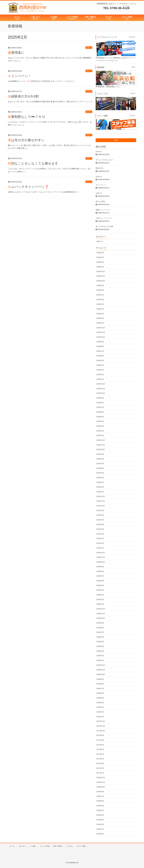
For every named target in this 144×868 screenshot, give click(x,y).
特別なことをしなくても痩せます (33, 163)
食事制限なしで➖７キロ (26, 117)
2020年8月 (100, 571)
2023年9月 (100, 398)
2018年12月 (101, 665)
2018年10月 (101, 674)
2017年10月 (101, 731)
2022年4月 (100, 478)
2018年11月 (101, 670)
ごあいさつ (22, 846)
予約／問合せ (58, 846)
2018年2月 (100, 712)
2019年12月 (101, 609)
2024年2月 (100, 375)
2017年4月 (100, 759)
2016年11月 (101, 782)
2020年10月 (101, 562)
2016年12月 (101, 778)
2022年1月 (100, 492)
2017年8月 (100, 740)
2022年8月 (100, 459)
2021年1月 (100, 548)
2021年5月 (100, 529)
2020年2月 (100, 599)
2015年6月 (100, 834)
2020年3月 (100, 595)
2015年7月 (100, 829)
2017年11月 (101, 726)
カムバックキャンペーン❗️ (28, 187)
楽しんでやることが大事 (104, 226)
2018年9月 (100, 679)
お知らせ (89, 48)
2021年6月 (100, 524)
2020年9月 (100, 567)
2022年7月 (100, 464)
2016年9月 (100, 792)
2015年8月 (100, 824)
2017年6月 (100, 749)
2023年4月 (100, 421)
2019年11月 (101, 614)
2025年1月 (100, 323)
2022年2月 (100, 487)
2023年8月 (100, 403)
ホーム (12, 846)
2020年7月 (100, 576)
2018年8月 (100, 684)
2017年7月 (100, 745)
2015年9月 (100, 820)
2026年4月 (100, 253)
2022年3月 (100, 482)
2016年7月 (100, 796)
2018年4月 (100, 703)
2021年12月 (101, 496)
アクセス (70, 846)
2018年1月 (100, 717)
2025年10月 (101, 281)
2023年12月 (101, 384)
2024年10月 (101, 337)
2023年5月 (100, 417)
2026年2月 (100, 262)
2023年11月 (101, 389)
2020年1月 (100, 604)
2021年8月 (100, 515)
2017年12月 (101, 721)
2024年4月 (100, 365)
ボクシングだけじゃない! (105, 160)
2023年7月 (100, 407)
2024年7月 (100, 351)
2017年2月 (100, 768)
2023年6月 (100, 412)
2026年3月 (100, 257)
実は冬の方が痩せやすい (26, 140)
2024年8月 (100, 346)
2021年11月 (101, 501)
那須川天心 (100, 168)
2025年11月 (101, 276)
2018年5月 (100, 698)
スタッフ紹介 (81, 846)
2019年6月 (100, 637)
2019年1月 (100, 660)
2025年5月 (100, 304)
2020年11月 (101, 557)
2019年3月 (100, 651)
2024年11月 (101, 332)
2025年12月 (101, 271)
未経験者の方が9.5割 (23, 96)
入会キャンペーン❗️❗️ (104, 218)
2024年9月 (100, 342)
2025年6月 (100, 300)
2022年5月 (100, 473)
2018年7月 (100, 689)
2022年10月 (101, 449)
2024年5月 (100, 360)
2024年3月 (100, 370)
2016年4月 (100, 806)
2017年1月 (100, 773)
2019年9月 (100, 623)
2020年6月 (100, 581)
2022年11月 (101, 445)
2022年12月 (101, 440)
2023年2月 (100, 431)
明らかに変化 (100, 201)
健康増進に (16, 53)
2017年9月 (100, 735)
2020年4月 (100, 590)
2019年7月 (100, 632)
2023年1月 (100, 435)
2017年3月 (100, 763)
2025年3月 (100, 314)
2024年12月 (101, 328)
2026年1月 (100, 267)
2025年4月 (100, 309)
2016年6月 (100, 801)
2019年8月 (100, 628)
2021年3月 (100, 538)
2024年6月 (100, 356)
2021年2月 (100, 543)
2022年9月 (100, 454)
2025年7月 (100, 295)
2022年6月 (100, 468)
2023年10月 (101, 393)
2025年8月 (100, 290)
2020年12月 (101, 553)
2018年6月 (100, 693)
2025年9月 (100, 286)
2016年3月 (100, 810)
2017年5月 (100, 754)
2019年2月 (100, 656)
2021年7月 (100, 520)
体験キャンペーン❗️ (103, 210)
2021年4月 (100, 534)
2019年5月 (100, 642)
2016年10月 (101, 787)
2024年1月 (100, 379)
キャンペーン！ (20, 76)
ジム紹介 (33, 846)
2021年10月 (101, 506)
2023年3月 (100, 426)
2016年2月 (100, 815)
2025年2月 (100, 318)
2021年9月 (100, 510)
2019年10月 (101, 618)
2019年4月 (100, 646)
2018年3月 (100, 707)
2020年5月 (100, 585)
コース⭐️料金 (45, 846)
